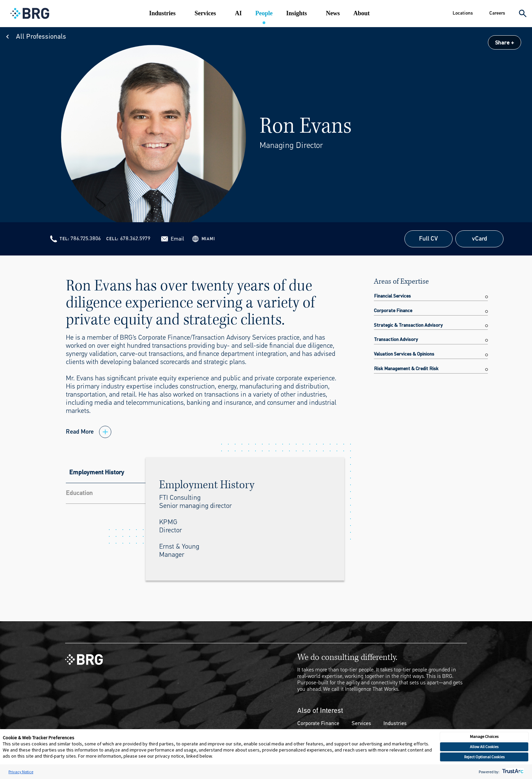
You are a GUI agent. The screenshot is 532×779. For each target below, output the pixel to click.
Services (205, 13)
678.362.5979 (135, 238)
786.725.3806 (86, 238)
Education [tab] (79, 493)
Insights (296, 13)
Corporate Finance (318, 723)
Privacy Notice (21, 772)
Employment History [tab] (97, 472)
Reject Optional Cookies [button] (484, 757)
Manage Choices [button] (484, 736)
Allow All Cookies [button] (484, 747)
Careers (497, 13)
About (361, 13)
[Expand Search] (523, 13)
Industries (162, 13)
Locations (463, 13)
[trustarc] (512, 772)
